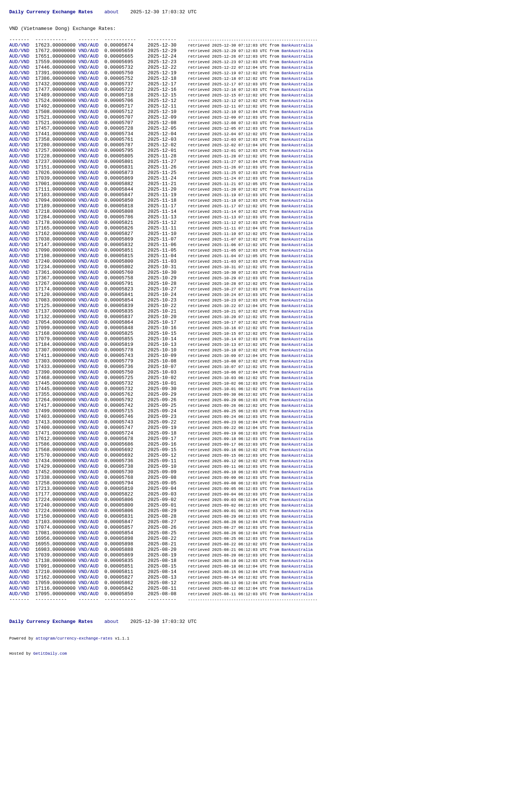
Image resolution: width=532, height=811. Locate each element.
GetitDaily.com (50, 782)
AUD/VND (19, 52)
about (111, 13)
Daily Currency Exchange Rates (51, 13)
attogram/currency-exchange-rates (74, 764)
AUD (94, 52)
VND (83, 52)
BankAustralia (297, 53)
